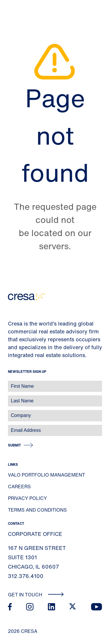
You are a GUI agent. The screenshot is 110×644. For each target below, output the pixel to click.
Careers (19, 487)
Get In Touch (36, 595)
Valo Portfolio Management (46, 475)
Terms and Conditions (37, 510)
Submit (14, 445)
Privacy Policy (27, 498)
